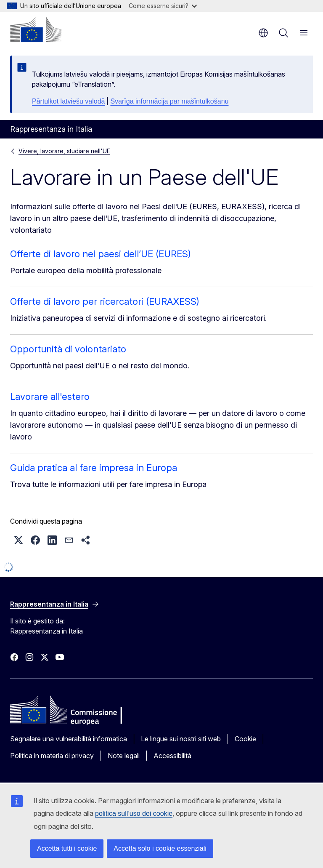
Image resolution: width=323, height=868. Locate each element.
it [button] (263, 33)
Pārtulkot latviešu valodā (68, 101)
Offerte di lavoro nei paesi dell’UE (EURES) (101, 254)
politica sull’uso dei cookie (134, 813)
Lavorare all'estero (50, 397)
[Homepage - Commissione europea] (36, 29)
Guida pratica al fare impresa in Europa (94, 468)
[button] (19, 540)
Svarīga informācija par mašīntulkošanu (169, 101)
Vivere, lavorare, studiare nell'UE (64, 151)
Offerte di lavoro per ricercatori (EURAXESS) (105, 301)
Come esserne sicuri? (163, 6)
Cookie (245, 739)
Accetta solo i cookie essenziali (160, 848)
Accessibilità (172, 756)
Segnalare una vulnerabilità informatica (69, 739)
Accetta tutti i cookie (67, 848)
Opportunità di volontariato (68, 349)
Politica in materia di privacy (52, 756)
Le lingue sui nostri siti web (181, 739)
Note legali (124, 756)
